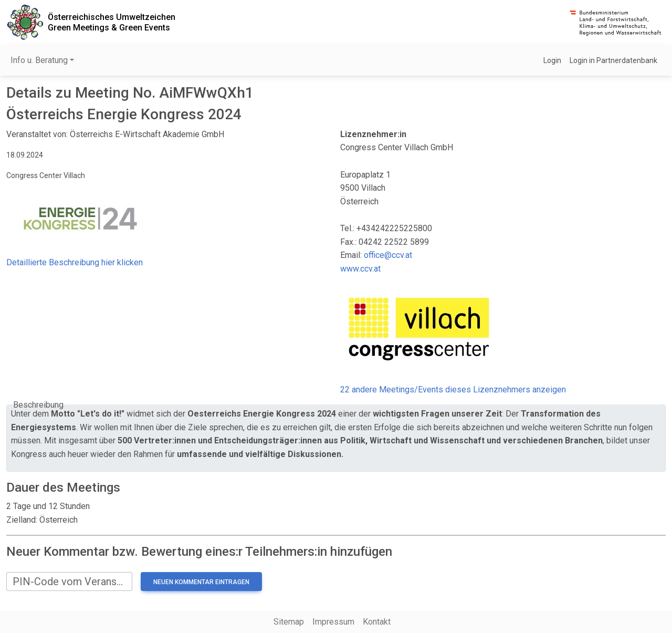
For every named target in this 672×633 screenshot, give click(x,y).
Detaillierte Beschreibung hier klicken (75, 262)
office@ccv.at (388, 255)
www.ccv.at (360, 269)
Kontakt (377, 622)
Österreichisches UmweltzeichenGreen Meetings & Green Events (112, 22)
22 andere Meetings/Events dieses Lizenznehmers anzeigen (453, 390)
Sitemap (289, 622)
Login (552, 60)
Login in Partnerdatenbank (613, 60)
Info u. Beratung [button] (39, 60)
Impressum (333, 622)
